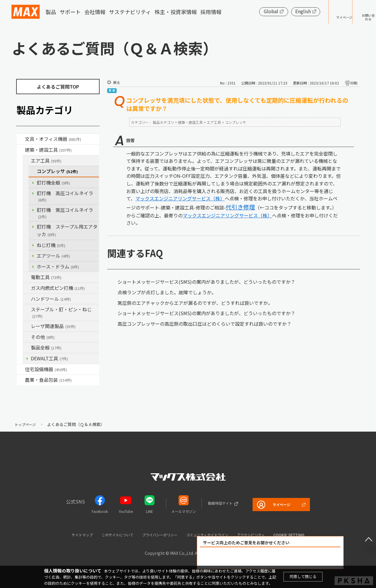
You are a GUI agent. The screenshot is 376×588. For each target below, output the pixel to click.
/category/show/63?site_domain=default (27, 277)
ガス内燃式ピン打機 (58, 288)
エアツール (53, 256)
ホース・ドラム (58, 266)
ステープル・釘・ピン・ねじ (61, 312)
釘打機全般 (53, 183)
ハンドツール (51, 299)
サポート (70, 12)
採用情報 (211, 12)
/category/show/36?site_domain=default (21, 369)
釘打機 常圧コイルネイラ (65, 213)
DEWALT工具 (49, 358)
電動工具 (46, 277)
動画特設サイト (214, 503)
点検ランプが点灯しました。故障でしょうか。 (167, 292)
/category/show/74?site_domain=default (27, 299)
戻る (117, 82)
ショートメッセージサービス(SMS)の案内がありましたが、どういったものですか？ (206, 282)
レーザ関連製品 (53, 326)
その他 (43, 337)
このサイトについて (107, 534)
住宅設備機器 (46, 369)
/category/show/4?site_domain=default (21, 139)
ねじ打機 (51, 245)
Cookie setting (309, 535)
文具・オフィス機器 (53, 139)
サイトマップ (65, 534)
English (285, 11)
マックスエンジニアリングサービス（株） (180, 198)
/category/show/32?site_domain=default (27, 326)
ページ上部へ (364, 535)
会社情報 (95, 12)
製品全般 (46, 347)
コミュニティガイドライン (215, 534)
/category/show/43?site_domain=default (21, 380)
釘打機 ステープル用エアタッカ (67, 230)
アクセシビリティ (267, 534)
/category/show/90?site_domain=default (27, 348)
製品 (51, 12)
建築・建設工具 (48, 150)
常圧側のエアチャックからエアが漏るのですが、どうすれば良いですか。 (195, 303)
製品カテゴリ (163, 122)
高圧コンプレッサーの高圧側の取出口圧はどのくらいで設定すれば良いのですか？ (204, 324)
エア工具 (46, 160)
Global (253, 11)
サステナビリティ (130, 12)
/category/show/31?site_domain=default (27, 310)
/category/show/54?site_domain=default (27, 161)
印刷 (354, 83)
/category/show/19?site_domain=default (27, 337)
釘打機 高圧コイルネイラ (65, 196)
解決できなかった (304, 558)
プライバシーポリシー (157, 534)
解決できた (237, 558)
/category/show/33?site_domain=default (27, 288)
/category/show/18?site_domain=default (21, 150)
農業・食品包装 (48, 380)
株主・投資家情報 (176, 12)
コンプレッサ (57, 171)
